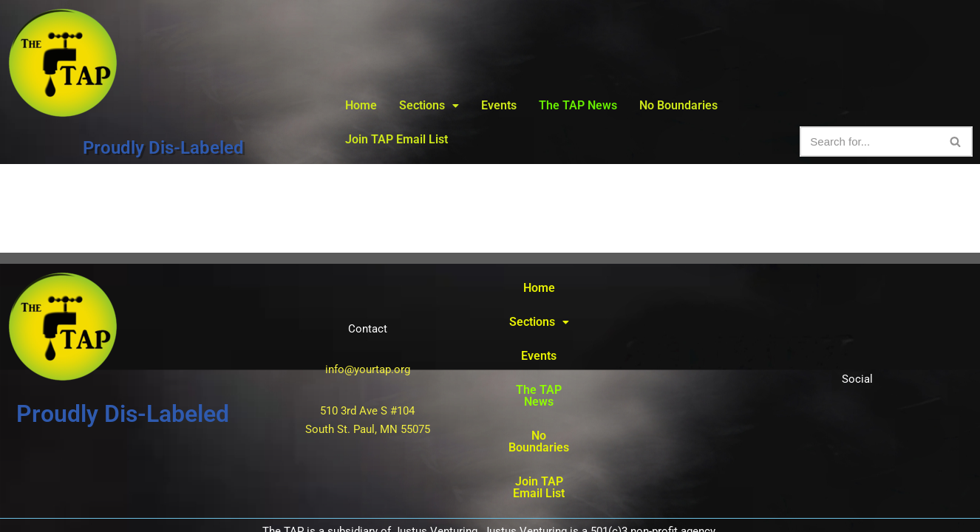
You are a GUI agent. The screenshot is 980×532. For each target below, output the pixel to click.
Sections (429, 105)
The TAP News (578, 105)
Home (361, 105)
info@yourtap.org (368, 333)
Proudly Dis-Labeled (163, 148)
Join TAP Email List (397, 139)
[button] (429, 106)
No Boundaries (678, 105)
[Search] (870, 141)
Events (499, 105)
